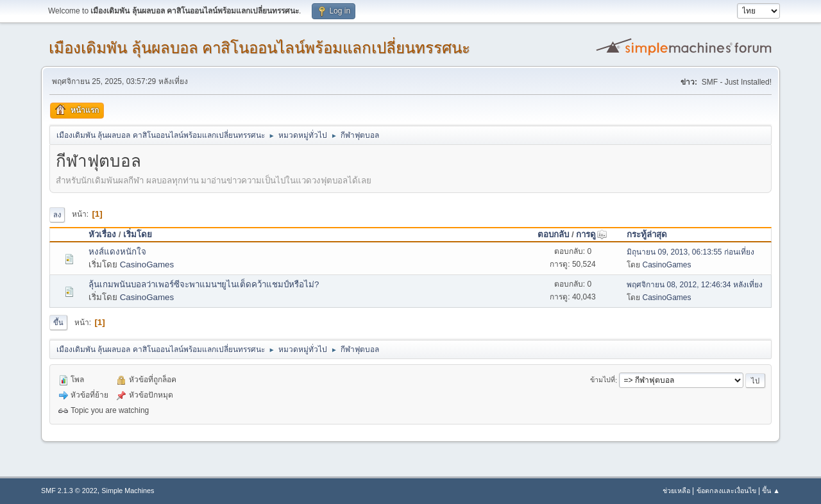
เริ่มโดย (138, 234)
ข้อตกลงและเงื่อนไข (726, 491)
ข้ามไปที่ (603, 380)
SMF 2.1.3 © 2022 (69, 491)
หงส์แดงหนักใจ (117, 252)
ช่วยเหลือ (676, 491)
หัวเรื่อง (102, 234)
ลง (57, 215)
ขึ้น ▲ (771, 491)
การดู (592, 234)
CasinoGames (147, 265)
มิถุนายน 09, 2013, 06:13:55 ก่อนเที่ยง (690, 252)
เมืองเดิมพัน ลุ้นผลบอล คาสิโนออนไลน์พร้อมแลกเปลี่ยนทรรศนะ (259, 48)
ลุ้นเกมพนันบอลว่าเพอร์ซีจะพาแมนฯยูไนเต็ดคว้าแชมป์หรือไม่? (204, 284)
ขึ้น (58, 323)
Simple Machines (128, 491)
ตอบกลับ (553, 234)
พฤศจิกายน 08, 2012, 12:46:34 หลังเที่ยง (695, 285)
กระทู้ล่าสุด (647, 234)
